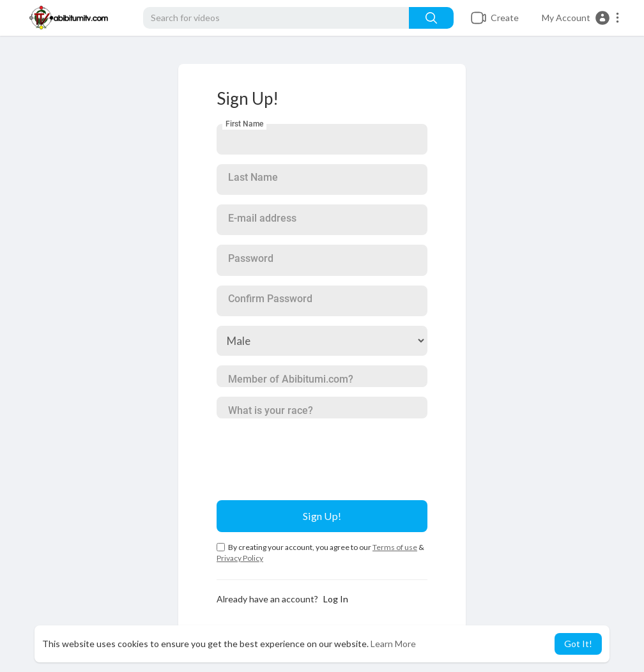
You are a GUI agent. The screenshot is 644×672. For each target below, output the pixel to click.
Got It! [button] (578, 644)
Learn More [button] (393, 644)
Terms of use (395, 547)
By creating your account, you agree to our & (320, 553)
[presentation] (314, 453)
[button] (581, 18)
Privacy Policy (240, 558)
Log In (336, 599)
